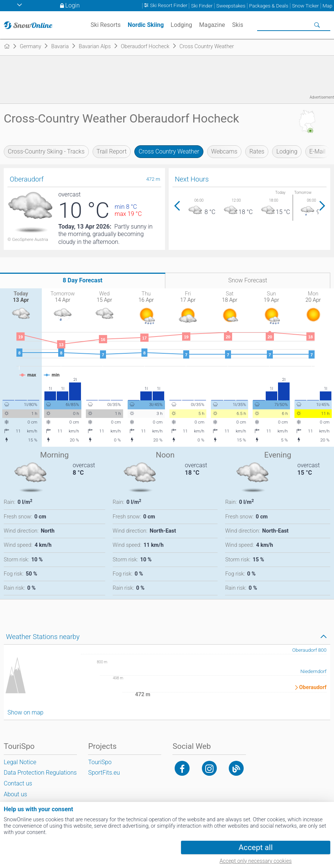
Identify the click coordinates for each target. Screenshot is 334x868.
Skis (238, 25)
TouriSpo (100, 762)
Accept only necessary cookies (255, 861)
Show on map (25, 712)
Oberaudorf (313, 688)
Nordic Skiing (146, 25)
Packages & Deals (269, 6)
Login (73, 5)
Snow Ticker (305, 6)
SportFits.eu (104, 773)
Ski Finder (202, 6)
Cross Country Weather (169, 151)
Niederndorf (313, 671)
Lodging (287, 151)
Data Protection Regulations (40, 773)
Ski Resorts (106, 25)
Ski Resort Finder (169, 6)
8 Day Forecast (83, 280)
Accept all (255, 847)
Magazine (212, 25)
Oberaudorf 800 (309, 650)
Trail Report (112, 151)
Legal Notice (20, 762)
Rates (257, 151)
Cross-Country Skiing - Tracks (46, 151)
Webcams (224, 151)
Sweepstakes (231, 6)
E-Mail (317, 151)
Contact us (18, 783)
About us (15, 794)
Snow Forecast (248, 280)
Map (327, 6)
